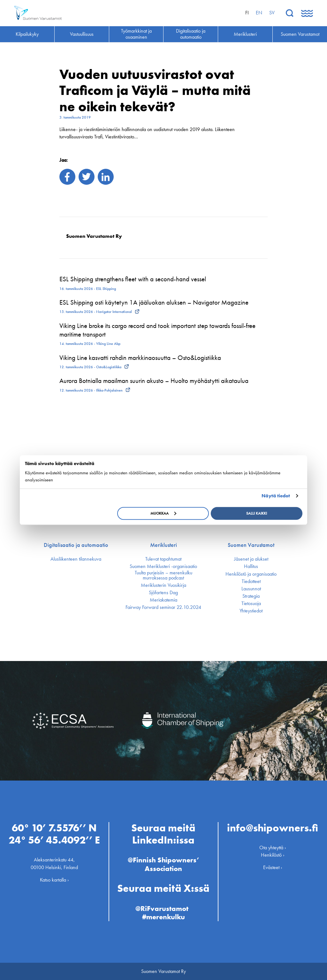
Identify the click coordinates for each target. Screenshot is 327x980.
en (259, 13)
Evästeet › (273, 867)
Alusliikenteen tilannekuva (76, 559)
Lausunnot (251, 589)
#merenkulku (163, 917)
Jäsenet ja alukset (251, 559)
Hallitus (251, 566)
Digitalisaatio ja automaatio (76, 545)
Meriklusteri (163, 545)
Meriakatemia (163, 600)
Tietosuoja (251, 603)
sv (272, 13)
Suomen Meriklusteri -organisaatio (163, 566)
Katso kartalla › (54, 880)
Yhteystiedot (251, 611)
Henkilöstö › (273, 855)
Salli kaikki (257, 513)
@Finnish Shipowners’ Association (163, 864)
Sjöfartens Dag (163, 593)
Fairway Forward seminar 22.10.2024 (163, 607)
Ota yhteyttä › (273, 848)
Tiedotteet (251, 581)
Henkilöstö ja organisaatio (251, 574)
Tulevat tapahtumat (163, 559)
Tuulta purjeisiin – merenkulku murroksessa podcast (163, 575)
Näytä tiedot (276, 496)
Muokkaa (163, 513)
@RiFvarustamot (162, 909)
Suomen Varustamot (251, 545)
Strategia (251, 596)
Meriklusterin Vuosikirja (163, 585)
